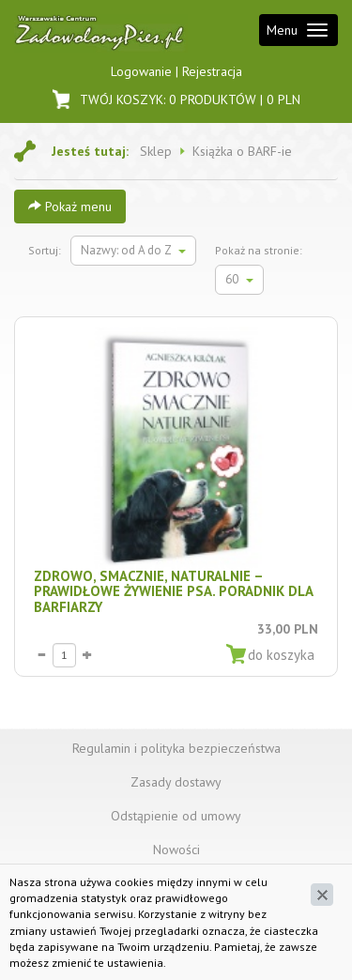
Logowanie (143, 71)
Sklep (156, 151)
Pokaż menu (70, 207)
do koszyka (281, 655)
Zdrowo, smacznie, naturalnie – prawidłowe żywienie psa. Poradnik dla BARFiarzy (173, 591)
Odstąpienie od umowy (176, 816)
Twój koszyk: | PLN (176, 99)
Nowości (176, 850)
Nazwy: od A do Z (133, 250)
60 (239, 279)
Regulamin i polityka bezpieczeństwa (176, 748)
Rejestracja (212, 71)
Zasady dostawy (176, 782)
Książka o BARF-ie (242, 151)
